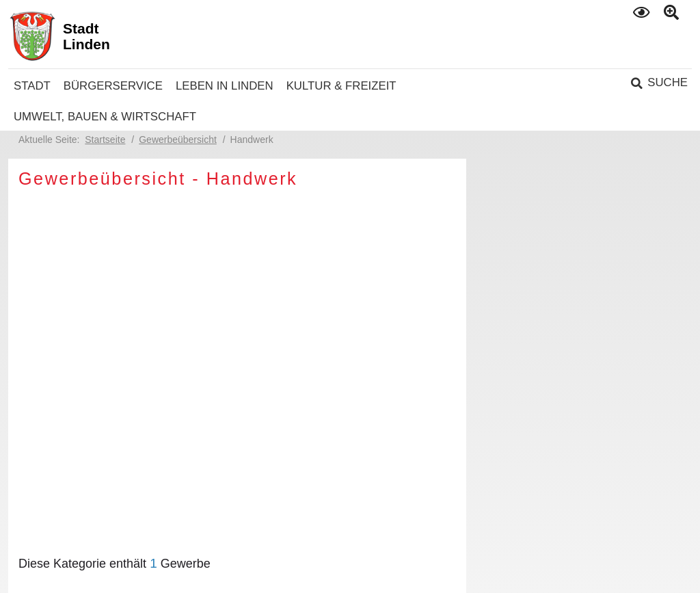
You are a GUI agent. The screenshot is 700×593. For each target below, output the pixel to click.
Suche (668, 82)
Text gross (673, 13)
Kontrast (643, 12)
